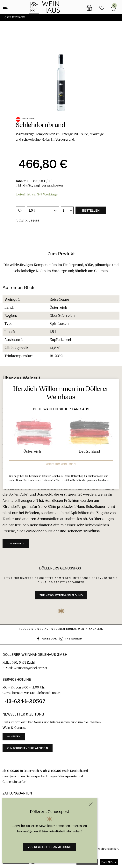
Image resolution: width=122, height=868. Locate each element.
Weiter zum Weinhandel (61, 464)
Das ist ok (109, 862)
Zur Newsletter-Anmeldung (50, 847)
